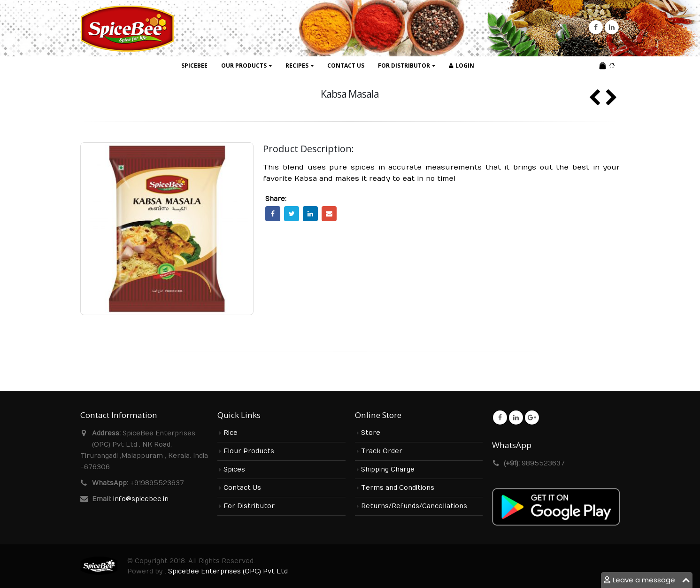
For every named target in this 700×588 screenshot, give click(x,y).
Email (329, 214)
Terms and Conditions (398, 488)
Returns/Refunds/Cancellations (414, 506)
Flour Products (249, 451)
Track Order (382, 451)
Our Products (244, 66)
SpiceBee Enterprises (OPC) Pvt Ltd (228, 572)
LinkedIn (310, 214)
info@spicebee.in (141, 499)
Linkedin (516, 418)
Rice (231, 433)
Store (371, 433)
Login (462, 66)
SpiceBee (194, 66)
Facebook (273, 214)
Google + (532, 418)
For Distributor (404, 66)
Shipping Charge (388, 470)
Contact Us (346, 66)
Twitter (292, 214)
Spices (234, 470)
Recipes (297, 66)
